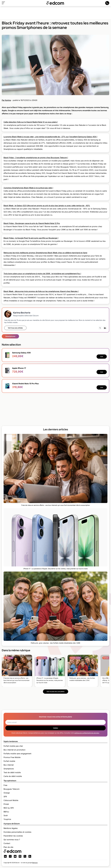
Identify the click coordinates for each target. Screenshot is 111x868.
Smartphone (9, 769)
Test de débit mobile (12, 772)
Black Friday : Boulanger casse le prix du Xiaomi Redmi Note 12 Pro (32, 223)
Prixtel (6, 804)
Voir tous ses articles (15, 328)
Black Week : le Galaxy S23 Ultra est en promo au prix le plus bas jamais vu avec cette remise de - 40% (47, 206)
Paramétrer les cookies (13, 836)
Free (5, 785)
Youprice (7, 819)
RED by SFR (9, 808)
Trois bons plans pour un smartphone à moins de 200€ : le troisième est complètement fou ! (42, 274)
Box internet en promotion (14, 750)
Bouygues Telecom (12, 789)
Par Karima (6, 100)
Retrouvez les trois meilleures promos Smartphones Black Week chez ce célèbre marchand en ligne (45, 253)
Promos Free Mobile (12, 757)
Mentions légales (11, 828)
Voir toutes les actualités (56, 692)
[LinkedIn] (105, 328)
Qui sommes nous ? (12, 840)
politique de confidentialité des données (87, 733)
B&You (6, 812)
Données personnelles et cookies (17, 832)
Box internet (9, 765)
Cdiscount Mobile (11, 800)
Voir (102, 357)
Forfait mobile (9, 761)
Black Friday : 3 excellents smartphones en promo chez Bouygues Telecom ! (36, 158)
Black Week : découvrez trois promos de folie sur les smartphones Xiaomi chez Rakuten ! (41, 291)
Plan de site (8, 847)
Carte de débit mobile (13, 776)
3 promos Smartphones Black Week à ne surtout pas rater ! (28, 188)
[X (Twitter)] (100, 328)
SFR (5, 797)
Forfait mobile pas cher (13, 746)
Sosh (6, 815)
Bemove (35, 863)
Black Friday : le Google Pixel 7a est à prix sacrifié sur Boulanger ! (31, 238)
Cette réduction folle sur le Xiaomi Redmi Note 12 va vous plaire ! (31, 122)
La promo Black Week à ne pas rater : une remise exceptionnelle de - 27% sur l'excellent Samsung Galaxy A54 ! (50, 137)
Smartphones (10, 336)
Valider (56, 728)
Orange (7, 793)
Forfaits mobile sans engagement (17, 754)
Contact (7, 843)
